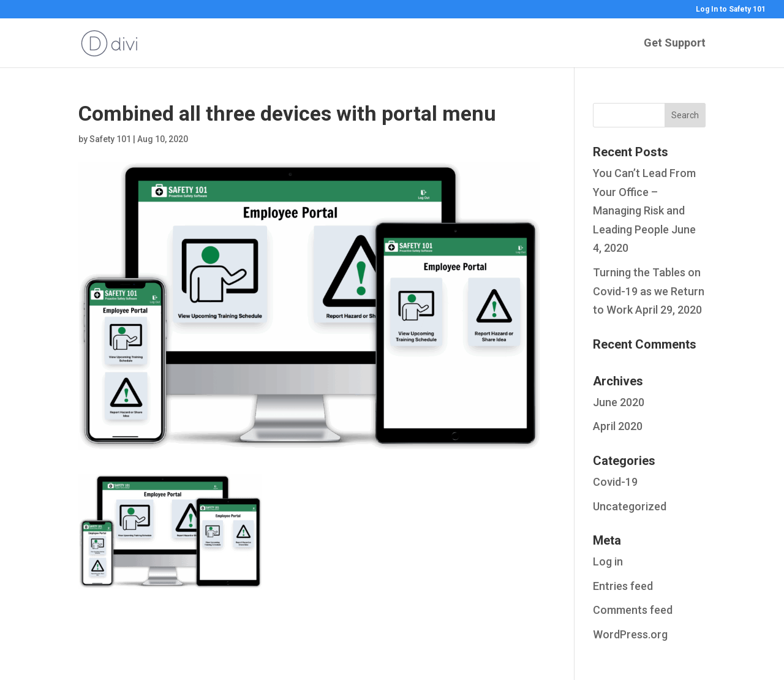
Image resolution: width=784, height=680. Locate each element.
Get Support (675, 44)
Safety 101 (110, 139)
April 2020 (618, 426)
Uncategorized (630, 506)
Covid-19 (615, 482)
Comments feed (633, 610)
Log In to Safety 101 (731, 9)
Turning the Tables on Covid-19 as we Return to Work (649, 291)
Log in (608, 561)
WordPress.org (630, 634)
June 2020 (619, 402)
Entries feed (623, 586)
